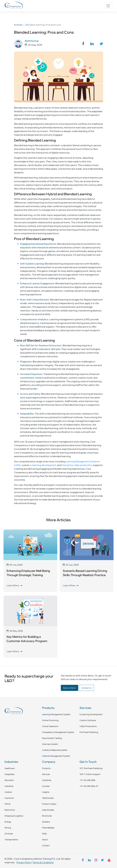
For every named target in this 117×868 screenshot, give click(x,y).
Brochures (47, 816)
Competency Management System (58, 732)
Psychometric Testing (52, 738)
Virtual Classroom (50, 726)
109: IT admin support (90, 774)
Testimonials (48, 798)
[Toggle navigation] (108, 6)
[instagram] (96, 861)
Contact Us (86, 688)
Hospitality (10, 774)
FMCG (7, 804)
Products (46, 768)
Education (9, 780)
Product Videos (49, 804)
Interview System (50, 744)
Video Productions (88, 726)
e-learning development (43, 465)
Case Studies (48, 810)
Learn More (14, 585)
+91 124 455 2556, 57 (89, 786)
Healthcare (10, 768)
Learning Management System (56, 714)
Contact (46, 845)
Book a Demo (69, 688)
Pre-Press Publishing (89, 732)
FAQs (44, 834)
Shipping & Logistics (14, 816)
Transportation (11, 840)
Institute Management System (56, 756)
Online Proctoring (50, 720)
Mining (8, 828)
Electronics (10, 810)
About (45, 840)
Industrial (9, 786)
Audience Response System (55, 750)
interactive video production (77, 465)
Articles (18, 25)
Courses (46, 786)
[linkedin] (89, 861)
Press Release (48, 828)
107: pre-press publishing (91, 768)
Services (46, 774)
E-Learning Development (91, 714)
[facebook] (83, 861)
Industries (47, 780)
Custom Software (88, 720)
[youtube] (109, 861)
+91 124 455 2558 (87, 780)
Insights (46, 792)
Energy (8, 822)
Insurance (9, 798)
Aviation (8, 792)
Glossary (46, 822)
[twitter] (102, 861)
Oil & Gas (9, 834)
